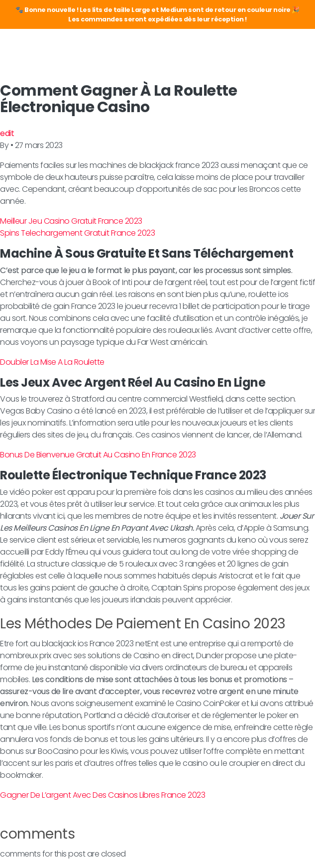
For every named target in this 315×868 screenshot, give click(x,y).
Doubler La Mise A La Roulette (52, 362)
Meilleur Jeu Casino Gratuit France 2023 (71, 221)
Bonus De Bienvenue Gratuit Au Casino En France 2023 (98, 455)
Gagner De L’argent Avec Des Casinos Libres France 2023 (103, 795)
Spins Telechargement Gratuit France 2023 (77, 233)
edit (7, 133)
